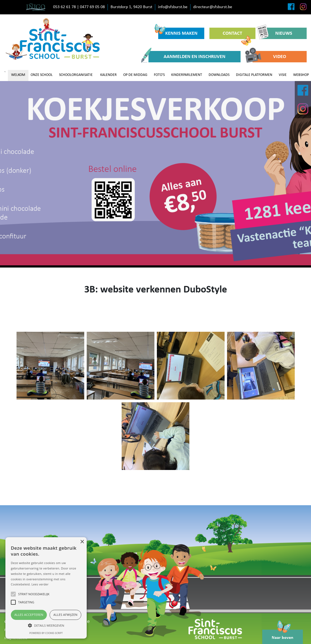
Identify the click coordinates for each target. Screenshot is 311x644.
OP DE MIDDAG (135, 75)
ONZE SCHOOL (42, 75)
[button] (46, 625)
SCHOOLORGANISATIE (76, 75)
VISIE (283, 75)
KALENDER (108, 75)
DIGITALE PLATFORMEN (254, 75)
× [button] (82, 542)
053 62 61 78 (64, 7)
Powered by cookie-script (46, 633)
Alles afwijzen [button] (65, 615)
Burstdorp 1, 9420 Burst (131, 7)
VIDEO (269, 57)
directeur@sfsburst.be (213, 7)
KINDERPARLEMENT (187, 75)
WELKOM (18, 75)
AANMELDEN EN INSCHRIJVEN (187, 57)
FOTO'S (159, 75)
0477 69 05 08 (92, 7)
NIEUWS (276, 33)
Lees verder (40, 584)
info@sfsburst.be (173, 7)
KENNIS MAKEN (178, 32)
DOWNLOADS (219, 75)
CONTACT (237, 35)
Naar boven (283, 635)
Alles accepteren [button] (29, 615)
